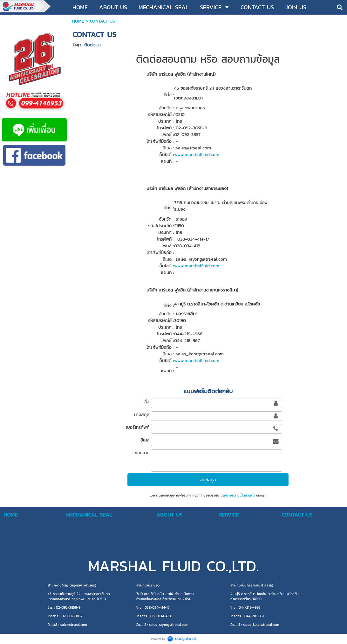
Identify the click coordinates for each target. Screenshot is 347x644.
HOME (78, 21)
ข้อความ (142, 453)
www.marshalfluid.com (197, 155)
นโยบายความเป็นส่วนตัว (238, 495)
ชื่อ (147, 402)
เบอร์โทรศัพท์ (138, 427)
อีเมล (145, 440)
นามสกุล (142, 415)
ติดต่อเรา (92, 45)
